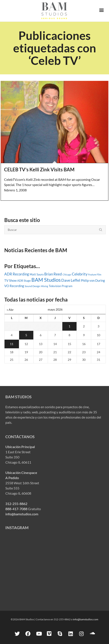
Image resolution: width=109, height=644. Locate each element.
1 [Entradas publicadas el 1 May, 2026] (69, 326)
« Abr (10, 310)
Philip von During (93, 280)
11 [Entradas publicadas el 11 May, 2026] (12, 344)
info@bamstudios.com (22, 514)
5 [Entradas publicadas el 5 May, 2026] (26, 335)
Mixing (45, 286)
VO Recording (14, 286)
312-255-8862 (16, 504)
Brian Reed (53, 274)
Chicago (67, 274)
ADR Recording (17, 274)
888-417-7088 (16, 509)
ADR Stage (24, 281)
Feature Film (95, 274)
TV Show (10, 280)
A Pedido (12, 478)
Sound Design (32, 286)
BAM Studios (46, 280)
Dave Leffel (71, 280)
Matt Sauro (37, 274)
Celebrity (80, 274)
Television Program (61, 286)
